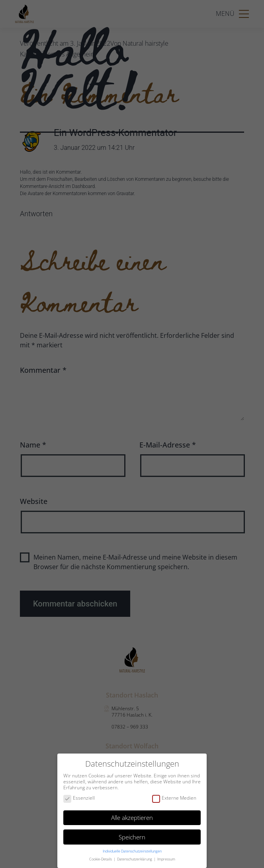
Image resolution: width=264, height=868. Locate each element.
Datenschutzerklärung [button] (135, 859)
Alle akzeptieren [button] (132, 818)
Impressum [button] (166, 859)
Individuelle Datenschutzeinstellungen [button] (132, 851)
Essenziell (79, 798)
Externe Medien (174, 798)
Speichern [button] (132, 837)
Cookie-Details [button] (101, 859)
